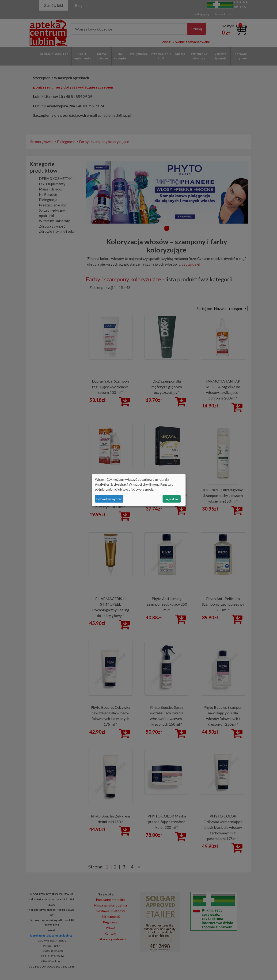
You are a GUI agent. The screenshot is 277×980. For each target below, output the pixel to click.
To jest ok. (172, 499)
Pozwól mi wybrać (109, 499)
